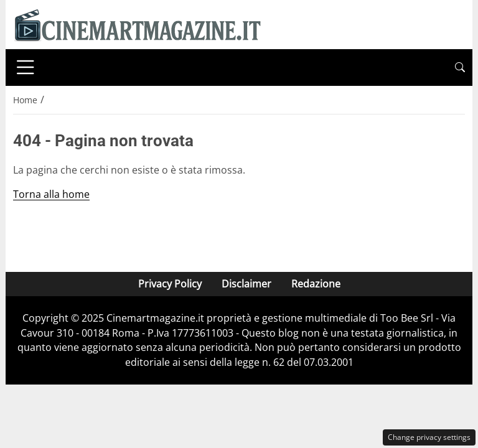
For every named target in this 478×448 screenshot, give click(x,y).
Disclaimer (246, 284)
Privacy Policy (170, 284)
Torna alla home (51, 194)
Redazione (316, 284)
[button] (460, 68)
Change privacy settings (429, 437)
